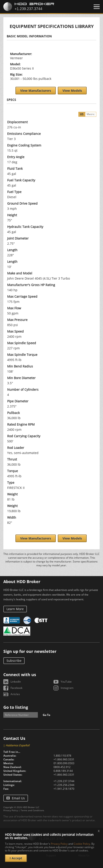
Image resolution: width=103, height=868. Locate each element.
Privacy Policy (11, 810)
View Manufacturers (36, 90)
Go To (46, 715)
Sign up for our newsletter (30, 651)
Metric (91, 114)
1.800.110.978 (62, 756)
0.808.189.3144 (63, 771)
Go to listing (16, 707)
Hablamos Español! (18, 745)
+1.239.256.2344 (64, 785)
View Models (72, 90)
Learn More (15, 609)
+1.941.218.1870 (64, 789)
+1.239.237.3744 (64, 781)
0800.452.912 (62, 767)
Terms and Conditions (32, 810)
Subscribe (14, 661)
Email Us (18, 798)
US (82, 114)
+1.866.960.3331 (64, 759)
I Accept (16, 858)
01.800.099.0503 (64, 763)
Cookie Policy (82, 844)
